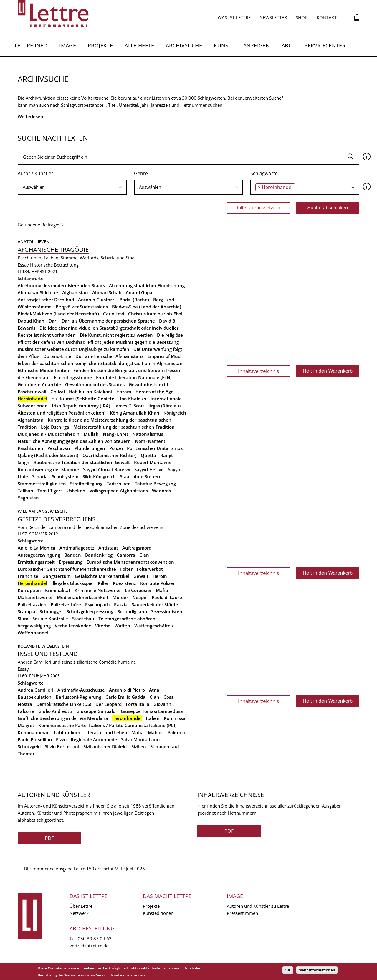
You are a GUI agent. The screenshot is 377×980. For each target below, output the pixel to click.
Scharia (40, 476)
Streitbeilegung (86, 484)
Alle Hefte (139, 45)
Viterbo (103, 626)
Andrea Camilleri (35, 690)
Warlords (161, 491)
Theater (26, 754)
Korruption (29, 590)
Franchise (28, 576)
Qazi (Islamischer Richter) (110, 455)
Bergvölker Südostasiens (82, 307)
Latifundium (67, 732)
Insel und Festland (48, 654)
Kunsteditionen (158, 913)
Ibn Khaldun (133, 399)
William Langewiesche (43, 511)
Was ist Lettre (234, 17)
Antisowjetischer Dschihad (46, 300)
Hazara (124, 392)
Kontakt (327, 17)
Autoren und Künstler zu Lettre (258, 906)
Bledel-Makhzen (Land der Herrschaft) (58, 314)
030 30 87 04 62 (95, 938)
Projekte (100, 45)
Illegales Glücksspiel (72, 583)
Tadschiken (119, 484)
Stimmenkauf (165, 746)
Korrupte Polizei (157, 583)
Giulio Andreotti (55, 711)
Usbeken (76, 491)
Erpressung (71, 562)
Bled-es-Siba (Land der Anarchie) (147, 307)
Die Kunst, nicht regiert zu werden (116, 335)
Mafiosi (156, 732)
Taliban (25, 491)
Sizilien (139, 746)
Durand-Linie (57, 356)
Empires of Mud (164, 356)
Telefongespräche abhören (127, 619)
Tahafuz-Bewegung (155, 484)
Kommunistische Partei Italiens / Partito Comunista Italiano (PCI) (108, 725)
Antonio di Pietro (127, 690)
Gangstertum (57, 576)
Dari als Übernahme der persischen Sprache (108, 321)
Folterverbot (150, 569)
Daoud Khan (31, 321)
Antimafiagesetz (77, 548)
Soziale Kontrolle (50, 619)
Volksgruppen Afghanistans (119, 491)
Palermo (176, 732)
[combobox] (72, 187)
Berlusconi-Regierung (78, 697)
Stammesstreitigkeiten (42, 484)
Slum (23, 619)
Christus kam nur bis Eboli (156, 314)
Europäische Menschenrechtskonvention (130, 562)
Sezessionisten (167, 611)
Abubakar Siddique (38, 292)
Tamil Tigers (50, 491)
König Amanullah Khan (135, 413)
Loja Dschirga (55, 427)
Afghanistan (75, 292)
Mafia (162, 590)
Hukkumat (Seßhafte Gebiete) (83, 399)
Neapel (140, 597)
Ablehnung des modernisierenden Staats (61, 285)
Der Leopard (109, 704)
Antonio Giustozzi (97, 300)
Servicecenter (325, 45)
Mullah (91, 434)
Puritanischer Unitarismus (155, 448)
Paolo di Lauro (167, 597)
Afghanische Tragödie (53, 250)
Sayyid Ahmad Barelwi (107, 469)
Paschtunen (30, 448)
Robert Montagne (153, 462)
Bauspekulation (35, 697)
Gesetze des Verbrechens (57, 519)
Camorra (126, 555)
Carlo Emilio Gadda (125, 697)
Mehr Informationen (317, 970)
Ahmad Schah (107, 292)
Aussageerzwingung (39, 555)
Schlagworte (264, 173)
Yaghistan (28, 498)
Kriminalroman (34, 732)
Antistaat (108, 548)
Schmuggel (51, 611)
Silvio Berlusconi (62, 746)
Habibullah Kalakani (91, 392)
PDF (49, 838)
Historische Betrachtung (54, 265)
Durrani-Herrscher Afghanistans (109, 356)
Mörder (120, 597)
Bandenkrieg (99, 555)
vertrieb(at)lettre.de (89, 946)
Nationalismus (148, 434)
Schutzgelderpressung (90, 611)
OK (288, 970)
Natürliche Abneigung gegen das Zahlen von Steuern (74, 441)
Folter (126, 569)
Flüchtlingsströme (73, 377)
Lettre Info (31, 45)
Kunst (223, 45)
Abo (287, 45)
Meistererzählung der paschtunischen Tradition (124, 427)
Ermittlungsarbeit (36, 562)
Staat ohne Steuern (141, 476)
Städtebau (83, 619)
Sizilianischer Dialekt (105, 746)
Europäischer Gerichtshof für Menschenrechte (67, 569)
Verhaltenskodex (73, 626)
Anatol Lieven (34, 242)
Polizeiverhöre (66, 604)
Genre (141, 173)
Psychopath (97, 604)
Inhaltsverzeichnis (258, 371)
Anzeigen (257, 45)
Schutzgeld (29, 746)
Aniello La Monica (37, 548)
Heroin (160, 576)
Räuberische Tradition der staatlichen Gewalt (82, 462)
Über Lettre (81, 906)
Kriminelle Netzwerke (98, 590)
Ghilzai (58, 392)
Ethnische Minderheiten (43, 370)
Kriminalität (58, 590)
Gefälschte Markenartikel (102, 576)
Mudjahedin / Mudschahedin (49, 434)
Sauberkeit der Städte (155, 604)
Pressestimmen (242, 913)
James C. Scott (129, 406)
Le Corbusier (138, 590)
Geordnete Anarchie (39, 384)
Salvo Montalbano (140, 739)
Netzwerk (79, 913)
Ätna (154, 690)
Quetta (148, 455)
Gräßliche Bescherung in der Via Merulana (63, 718)
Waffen (122, 626)
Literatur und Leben (106, 732)
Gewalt (141, 576)
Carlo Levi (114, 314)
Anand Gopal (140, 292)
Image (68, 45)
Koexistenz (124, 583)
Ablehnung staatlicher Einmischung (147, 285)
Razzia (121, 604)
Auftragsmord (137, 548)
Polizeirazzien (32, 604)
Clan (144, 555)
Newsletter (273, 17)
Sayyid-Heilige (149, 469)
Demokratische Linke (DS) (64, 704)
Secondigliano (132, 611)
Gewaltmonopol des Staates (95, 384)
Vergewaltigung (34, 626)
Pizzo (61, 739)
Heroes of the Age (154, 392)
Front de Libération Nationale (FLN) (134, 377)
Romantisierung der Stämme (48, 469)
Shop (302, 17)
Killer (103, 583)
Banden (73, 555)
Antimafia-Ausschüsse (81, 690)
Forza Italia (138, 704)
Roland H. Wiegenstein (43, 646)
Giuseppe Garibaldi (96, 711)
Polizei (116, 448)
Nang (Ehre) (115, 434)
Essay (23, 265)
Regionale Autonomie (94, 739)
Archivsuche (184, 45)
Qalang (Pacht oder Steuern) (48, 455)
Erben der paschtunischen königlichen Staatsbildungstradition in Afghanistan (100, 363)
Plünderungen (90, 448)
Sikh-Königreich (99, 476)
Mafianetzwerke (35, 597)
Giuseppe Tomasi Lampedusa (152, 711)
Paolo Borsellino (35, 739)
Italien (153, 718)
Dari (53, 321)
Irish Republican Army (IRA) (81, 406)
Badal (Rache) (134, 300)
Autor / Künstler (35, 173)
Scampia (27, 611)
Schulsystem (65, 476)
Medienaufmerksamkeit (83, 597)
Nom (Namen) (150, 441)
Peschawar (59, 448)
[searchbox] (72, 187)
